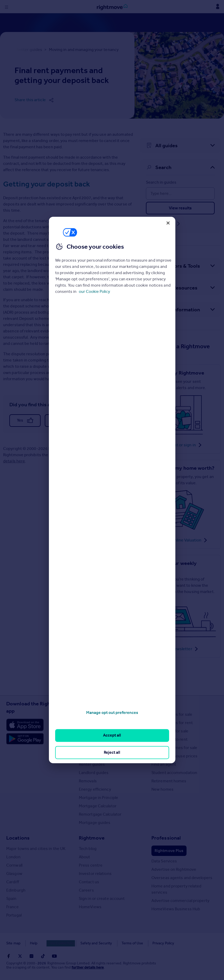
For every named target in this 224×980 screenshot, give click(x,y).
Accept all (112, 735)
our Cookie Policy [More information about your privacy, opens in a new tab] (94, 292)
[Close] (168, 223)
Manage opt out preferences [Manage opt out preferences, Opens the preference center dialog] (112, 713)
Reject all (112, 752)
